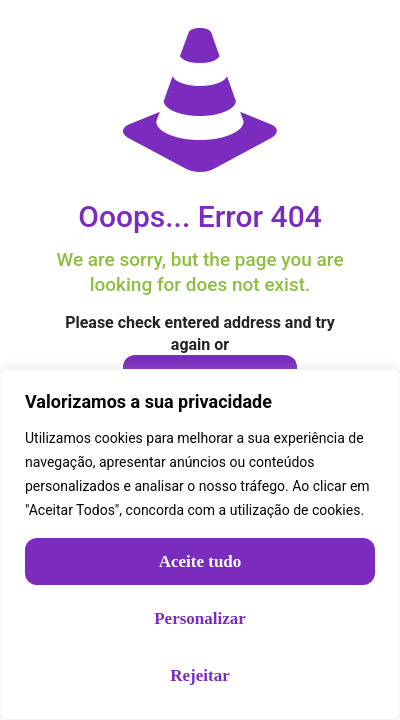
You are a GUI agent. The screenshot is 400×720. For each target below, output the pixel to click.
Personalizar (200, 618)
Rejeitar (199, 675)
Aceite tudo (200, 561)
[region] (200, 544)
